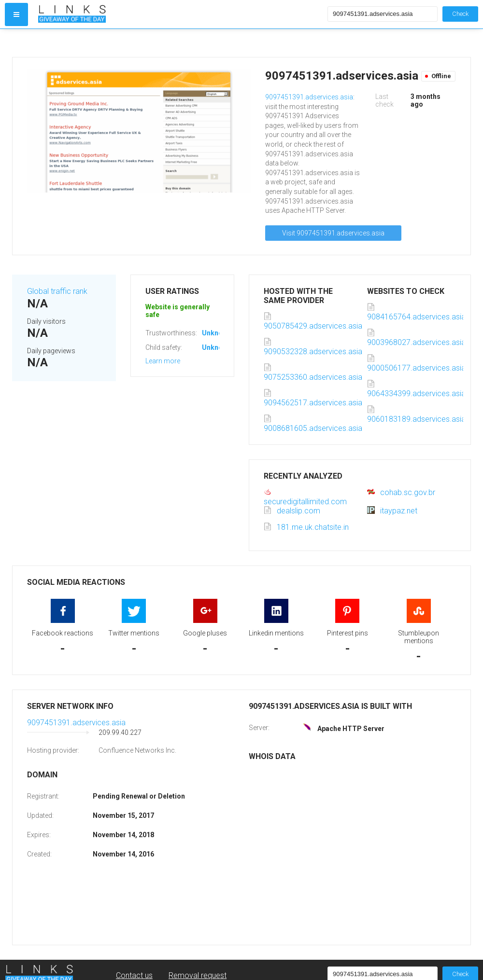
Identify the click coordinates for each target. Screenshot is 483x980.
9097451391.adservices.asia (309, 97)
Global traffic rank (57, 291)
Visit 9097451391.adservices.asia (333, 233)
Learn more (163, 361)
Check (460, 14)
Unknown (217, 333)
